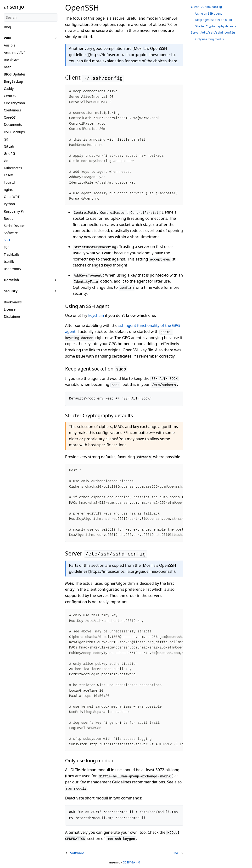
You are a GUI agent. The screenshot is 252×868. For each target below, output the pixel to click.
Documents (13, 124)
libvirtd (9, 182)
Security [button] (11, 291)
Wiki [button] (8, 38)
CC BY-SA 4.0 (131, 862)
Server (213, 32)
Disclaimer (12, 316)
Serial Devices (15, 226)
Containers (12, 110)
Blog (7, 27)
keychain (96, 315)
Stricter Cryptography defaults (216, 26)
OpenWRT (12, 197)
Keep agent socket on (214, 20)
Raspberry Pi (14, 211)
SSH (7, 240)
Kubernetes (13, 168)
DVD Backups (14, 132)
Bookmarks (13, 302)
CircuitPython (14, 103)
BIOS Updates (15, 74)
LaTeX (8, 175)
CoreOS (10, 117)
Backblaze (12, 60)
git (6, 139)
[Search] (31, 17)
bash (8, 67)
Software (11, 233)
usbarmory (12, 269)
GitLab (9, 146)
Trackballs (12, 254)
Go (6, 161)
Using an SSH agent (209, 14)
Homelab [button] (11, 280)
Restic (8, 218)
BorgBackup (13, 81)
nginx (8, 189)
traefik (9, 262)
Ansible (10, 45)
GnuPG (9, 153)
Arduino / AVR (15, 53)
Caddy (9, 89)
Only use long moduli (210, 39)
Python (9, 204)
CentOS (10, 96)
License (10, 309)
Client (206, 7)
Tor (6, 247)
